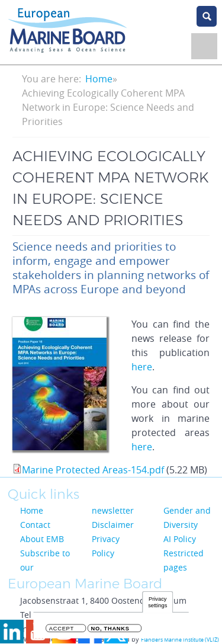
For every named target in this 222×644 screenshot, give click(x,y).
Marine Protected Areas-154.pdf (93, 470)
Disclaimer (113, 525)
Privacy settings (157, 604)
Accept (62, 631)
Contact (35, 525)
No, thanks (110, 631)
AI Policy (180, 539)
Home (99, 79)
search (207, 16)
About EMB (42, 539)
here (142, 367)
